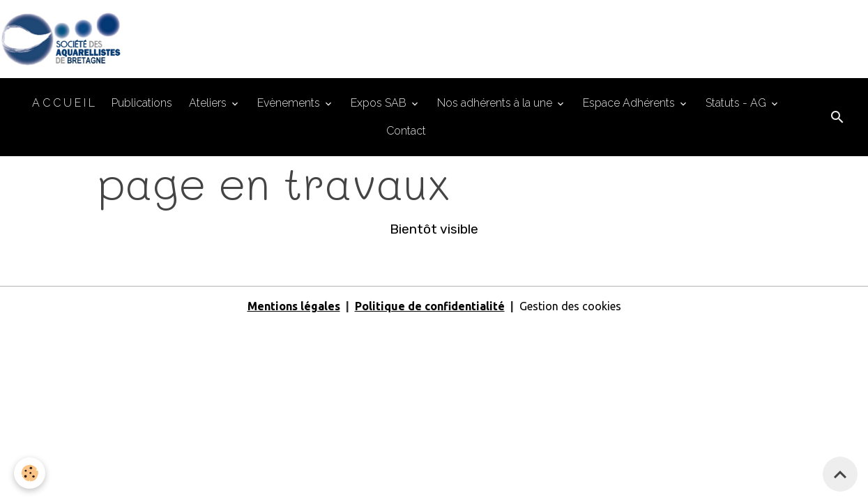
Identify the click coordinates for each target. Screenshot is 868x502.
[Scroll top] (840, 474)
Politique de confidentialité (430, 306)
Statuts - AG (737, 103)
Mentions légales (294, 306)
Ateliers (209, 103)
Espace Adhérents (630, 103)
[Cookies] (30, 473)
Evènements (290, 103)
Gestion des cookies (570, 306)
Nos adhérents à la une (496, 103)
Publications (142, 103)
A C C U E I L (63, 103)
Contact (406, 131)
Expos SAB (380, 103)
